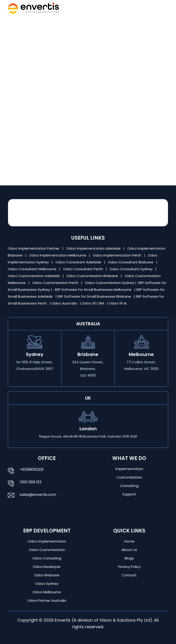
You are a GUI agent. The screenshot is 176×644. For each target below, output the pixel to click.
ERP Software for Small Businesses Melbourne (94, 290)
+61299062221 (32, 469)
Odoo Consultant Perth (83, 269)
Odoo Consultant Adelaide (79, 262)
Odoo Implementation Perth (117, 255)
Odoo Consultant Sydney (132, 269)
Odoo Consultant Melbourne (33, 269)
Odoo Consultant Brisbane (131, 262)
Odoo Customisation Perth (56, 283)
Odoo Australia (65, 303)
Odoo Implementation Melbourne (58, 255)
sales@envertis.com (38, 495)
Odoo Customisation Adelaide (34, 276)
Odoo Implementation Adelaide (93, 248)
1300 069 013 (31, 482)
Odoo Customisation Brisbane (93, 276)
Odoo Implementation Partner (34, 248)
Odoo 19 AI (118, 303)
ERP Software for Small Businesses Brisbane (95, 296)
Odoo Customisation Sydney (110, 283)
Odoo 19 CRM (93, 303)
